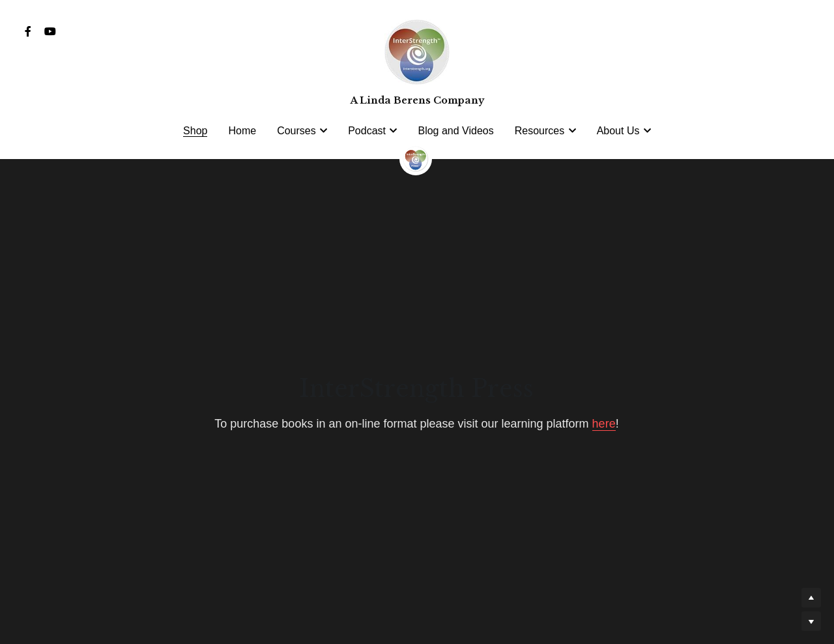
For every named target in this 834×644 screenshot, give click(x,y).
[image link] (416, 157)
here (604, 424)
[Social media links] (28, 31)
